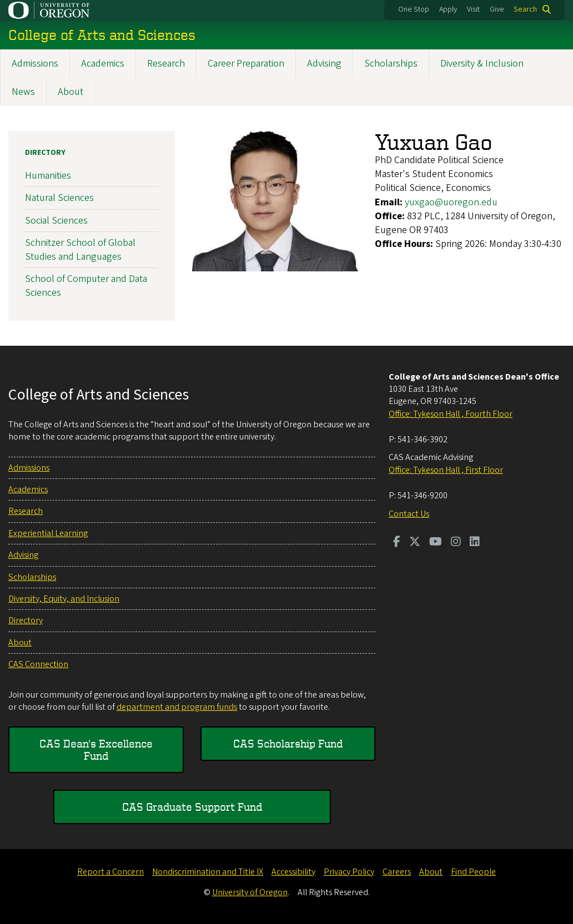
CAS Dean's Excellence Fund (96, 749)
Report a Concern (110, 872)
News (23, 92)
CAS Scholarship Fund (288, 743)
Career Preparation (246, 64)
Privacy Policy (349, 872)
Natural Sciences (59, 198)
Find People (473, 872)
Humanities (48, 176)
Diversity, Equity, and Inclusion (64, 599)
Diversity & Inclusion (482, 64)
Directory (45, 153)
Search (525, 9)
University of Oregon (250, 892)
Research (166, 64)
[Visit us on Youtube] (436, 543)
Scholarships (391, 64)
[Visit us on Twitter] (415, 543)
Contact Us (409, 514)
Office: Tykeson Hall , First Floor (446, 470)
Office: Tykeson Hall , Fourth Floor (451, 414)
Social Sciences (56, 221)
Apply (448, 9)
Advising (324, 64)
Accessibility (293, 872)
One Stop (414, 9)
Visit (473, 9)
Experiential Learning (48, 533)
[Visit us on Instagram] (456, 543)
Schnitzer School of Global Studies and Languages (80, 250)
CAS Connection (38, 664)
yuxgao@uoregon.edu (451, 202)
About (71, 92)
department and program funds (177, 707)
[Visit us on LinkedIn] (475, 543)
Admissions (35, 64)
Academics (103, 64)
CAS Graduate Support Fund (192, 807)
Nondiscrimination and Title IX (208, 872)
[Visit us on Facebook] (397, 543)
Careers (397, 872)
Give (497, 9)
